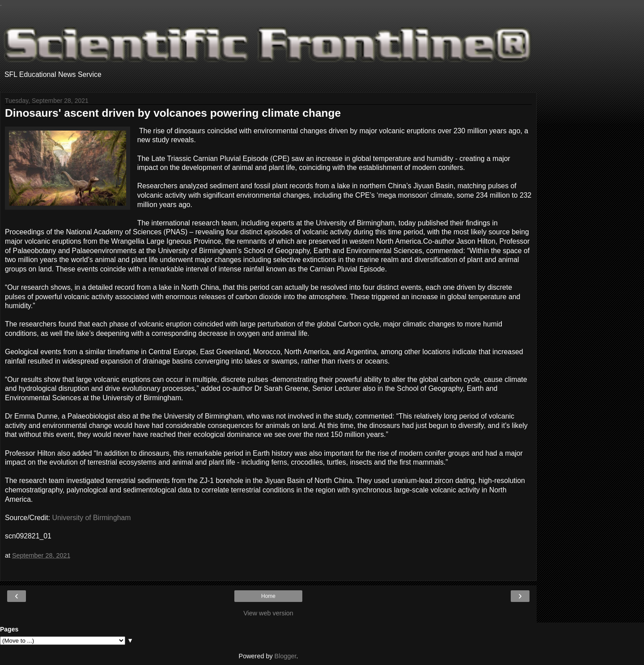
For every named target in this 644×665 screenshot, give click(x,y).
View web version (268, 613)
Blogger (286, 656)
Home (268, 596)
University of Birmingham (92, 518)
